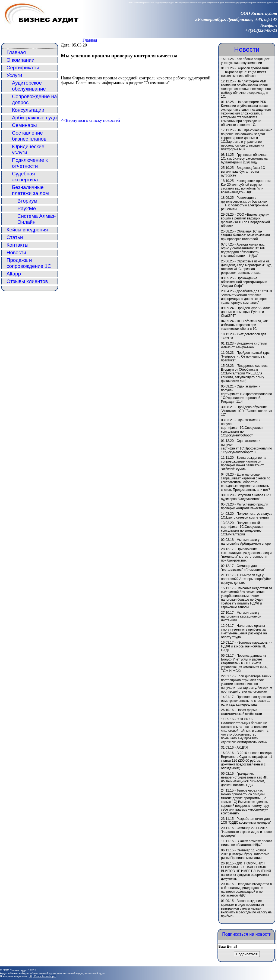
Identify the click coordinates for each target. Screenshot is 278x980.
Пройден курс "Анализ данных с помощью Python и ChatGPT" (246, 312)
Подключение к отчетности (30, 163)
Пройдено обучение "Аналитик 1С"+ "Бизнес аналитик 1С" (247, 411)
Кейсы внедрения (27, 230)
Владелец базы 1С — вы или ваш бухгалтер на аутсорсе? (245, 172)
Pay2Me (27, 208)
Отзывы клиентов (27, 281)
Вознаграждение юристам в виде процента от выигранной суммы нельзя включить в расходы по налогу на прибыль (246, 908)
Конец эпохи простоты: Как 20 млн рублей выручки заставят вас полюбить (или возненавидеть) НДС (246, 187)
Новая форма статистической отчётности (241, 712)
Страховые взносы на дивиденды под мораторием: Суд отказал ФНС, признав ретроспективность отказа (246, 267)
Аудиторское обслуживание (29, 86)
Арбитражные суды (35, 118)
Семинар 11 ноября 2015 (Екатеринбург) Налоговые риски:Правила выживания (245, 854)
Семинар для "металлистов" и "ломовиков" (243, 568)
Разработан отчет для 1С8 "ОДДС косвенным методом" (246, 821)
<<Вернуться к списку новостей (90, 120)
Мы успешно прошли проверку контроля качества (245, 506)
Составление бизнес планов (29, 136)
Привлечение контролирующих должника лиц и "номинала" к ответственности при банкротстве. (246, 555)
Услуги (14, 75)
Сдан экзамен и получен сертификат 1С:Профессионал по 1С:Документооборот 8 (247, 446)
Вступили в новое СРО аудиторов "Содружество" (246, 497)
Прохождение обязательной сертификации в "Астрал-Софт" (244, 282)
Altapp (14, 274)
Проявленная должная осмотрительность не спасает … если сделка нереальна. (246, 701)
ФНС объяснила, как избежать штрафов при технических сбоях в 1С (244, 325)
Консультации (28, 110)
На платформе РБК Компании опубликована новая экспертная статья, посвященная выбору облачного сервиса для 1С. (246, 89)
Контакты (18, 245)
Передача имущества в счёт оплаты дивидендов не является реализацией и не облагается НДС (246, 890)
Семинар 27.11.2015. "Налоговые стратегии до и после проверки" (246, 832)
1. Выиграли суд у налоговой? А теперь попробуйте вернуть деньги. (246, 579)
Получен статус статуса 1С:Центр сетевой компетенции (247, 516)
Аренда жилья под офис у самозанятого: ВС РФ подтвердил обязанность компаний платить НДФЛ (243, 250)
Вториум (27, 201)
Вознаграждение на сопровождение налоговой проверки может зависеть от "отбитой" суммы (244, 463)
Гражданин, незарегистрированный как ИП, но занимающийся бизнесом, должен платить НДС (245, 779)
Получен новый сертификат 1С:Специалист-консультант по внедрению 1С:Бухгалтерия (243, 529)
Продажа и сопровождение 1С (29, 263)
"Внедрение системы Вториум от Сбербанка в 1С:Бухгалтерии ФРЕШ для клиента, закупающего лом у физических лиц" (245, 373)
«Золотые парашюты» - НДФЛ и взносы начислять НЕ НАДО (247, 646)
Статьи (15, 237)
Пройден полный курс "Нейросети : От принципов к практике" (245, 356)
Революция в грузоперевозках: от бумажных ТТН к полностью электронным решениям (244, 203)
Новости (16, 252)
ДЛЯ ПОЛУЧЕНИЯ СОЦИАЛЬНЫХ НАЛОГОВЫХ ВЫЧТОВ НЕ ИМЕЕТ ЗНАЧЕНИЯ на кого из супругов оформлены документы (246, 871)
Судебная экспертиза (25, 177)
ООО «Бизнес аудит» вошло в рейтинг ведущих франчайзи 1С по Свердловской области (245, 220)
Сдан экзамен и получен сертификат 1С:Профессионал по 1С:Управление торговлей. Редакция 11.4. (247, 394)
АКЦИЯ (242, 748)
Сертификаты (23, 68)
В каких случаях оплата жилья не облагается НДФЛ (247, 843)
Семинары (24, 125)
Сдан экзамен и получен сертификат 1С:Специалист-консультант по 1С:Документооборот (243, 428)
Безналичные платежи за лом (30, 190)
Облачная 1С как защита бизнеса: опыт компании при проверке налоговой (245, 235)
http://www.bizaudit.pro (42, 976)
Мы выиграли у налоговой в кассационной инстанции (241, 616)
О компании (20, 60)
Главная (90, 40)
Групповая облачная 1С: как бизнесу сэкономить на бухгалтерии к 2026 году (244, 159)
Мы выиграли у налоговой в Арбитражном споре (246, 542)
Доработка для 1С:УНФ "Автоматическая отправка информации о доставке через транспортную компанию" (247, 297)
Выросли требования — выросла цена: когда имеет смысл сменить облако (245, 72)
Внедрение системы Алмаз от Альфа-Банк (244, 345)
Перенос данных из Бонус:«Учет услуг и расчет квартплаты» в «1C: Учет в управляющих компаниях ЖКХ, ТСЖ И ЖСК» (244, 663)
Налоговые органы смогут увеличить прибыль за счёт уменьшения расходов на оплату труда (244, 631)
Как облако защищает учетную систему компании (245, 61)
